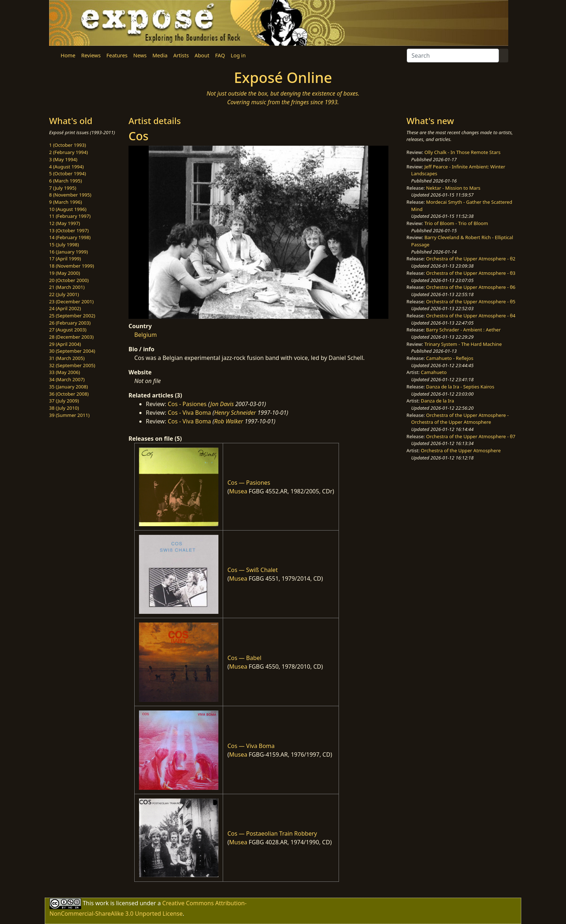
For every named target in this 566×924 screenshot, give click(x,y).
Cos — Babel (244, 658)
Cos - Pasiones (187, 404)
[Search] (453, 56)
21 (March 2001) (67, 287)
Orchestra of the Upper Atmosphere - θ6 (471, 287)
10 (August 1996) (68, 209)
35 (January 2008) (68, 387)
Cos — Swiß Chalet (252, 570)
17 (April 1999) (65, 259)
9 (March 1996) (66, 202)
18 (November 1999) (72, 266)
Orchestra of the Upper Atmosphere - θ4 (471, 316)
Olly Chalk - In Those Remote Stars (463, 152)
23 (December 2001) (71, 302)
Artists (181, 55)
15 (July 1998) (64, 245)
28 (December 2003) (71, 337)
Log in (238, 55)
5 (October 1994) (68, 173)
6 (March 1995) (66, 181)
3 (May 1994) (63, 159)
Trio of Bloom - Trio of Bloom (456, 223)
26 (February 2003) (70, 323)
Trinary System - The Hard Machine (463, 344)
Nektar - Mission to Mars (453, 188)
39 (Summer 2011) (69, 415)
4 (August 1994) (66, 167)
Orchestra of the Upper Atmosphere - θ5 (471, 302)
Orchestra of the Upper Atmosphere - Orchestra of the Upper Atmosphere (460, 419)
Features (117, 55)
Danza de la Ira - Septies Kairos (460, 387)
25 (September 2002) (72, 316)
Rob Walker (228, 421)
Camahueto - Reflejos (450, 358)
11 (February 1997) (70, 216)
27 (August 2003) (68, 330)
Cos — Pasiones (249, 483)
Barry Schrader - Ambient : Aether (463, 330)
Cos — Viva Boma (251, 746)
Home (68, 55)
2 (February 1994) (68, 152)
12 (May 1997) (65, 223)
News (140, 55)
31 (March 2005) (67, 358)
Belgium (145, 335)
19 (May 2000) (65, 273)
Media (160, 55)
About (202, 55)
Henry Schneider (235, 413)
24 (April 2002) (65, 308)
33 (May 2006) (65, 372)
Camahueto (434, 372)
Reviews (91, 55)
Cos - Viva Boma (190, 413)
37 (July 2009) (64, 401)
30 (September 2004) (72, 351)
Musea (238, 491)
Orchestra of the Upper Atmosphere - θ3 (471, 273)
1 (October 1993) (68, 145)
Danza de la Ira (437, 401)
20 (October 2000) (69, 280)
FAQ (220, 55)
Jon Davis (222, 404)
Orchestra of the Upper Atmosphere (461, 450)
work (102, 903)
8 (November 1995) (70, 195)
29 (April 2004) (65, 344)
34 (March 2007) (67, 379)
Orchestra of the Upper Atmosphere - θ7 (471, 436)
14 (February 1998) (70, 237)
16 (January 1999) (68, 252)
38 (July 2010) (64, 408)
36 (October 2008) (69, 394)
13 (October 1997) (69, 230)
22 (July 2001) (64, 294)
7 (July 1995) (63, 188)
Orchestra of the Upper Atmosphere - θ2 (471, 259)
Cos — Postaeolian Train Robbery (272, 833)
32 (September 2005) (72, 365)
